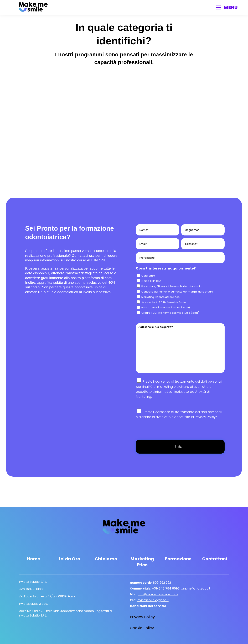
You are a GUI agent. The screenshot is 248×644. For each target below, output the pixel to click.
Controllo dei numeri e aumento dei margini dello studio (177, 292)
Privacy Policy (205, 417)
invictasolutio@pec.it (153, 600)
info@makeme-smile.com (158, 594)
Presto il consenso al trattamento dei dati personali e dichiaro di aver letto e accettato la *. (179, 417)
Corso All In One (151, 281)
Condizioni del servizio (148, 606)
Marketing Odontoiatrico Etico (161, 297)
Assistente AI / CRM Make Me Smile (164, 302)
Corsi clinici (148, 276)
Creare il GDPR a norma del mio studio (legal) (170, 313)
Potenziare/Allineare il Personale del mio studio (171, 286)
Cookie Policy (142, 628)
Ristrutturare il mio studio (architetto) (166, 307)
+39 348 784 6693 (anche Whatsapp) (181, 588)
